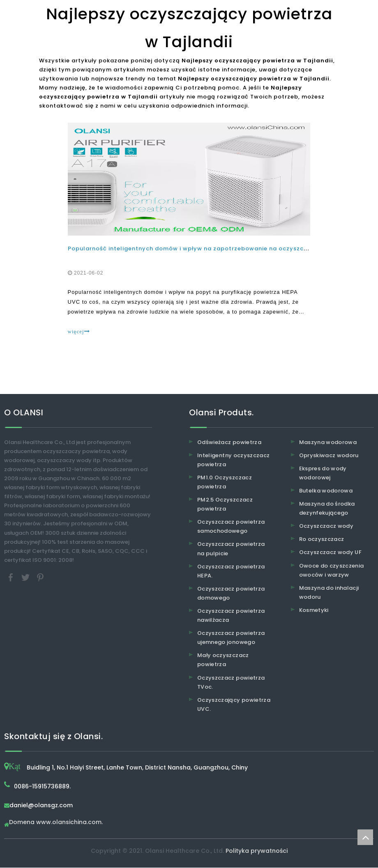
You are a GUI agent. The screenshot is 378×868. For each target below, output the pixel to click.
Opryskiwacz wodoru (329, 455)
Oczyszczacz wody (326, 526)
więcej (79, 331)
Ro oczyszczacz (322, 539)
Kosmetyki (314, 610)
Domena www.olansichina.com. (56, 823)
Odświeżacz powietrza (229, 442)
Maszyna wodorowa (328, 442)
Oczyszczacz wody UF (331, 553)
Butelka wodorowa (326, 491)
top (365, 837)
